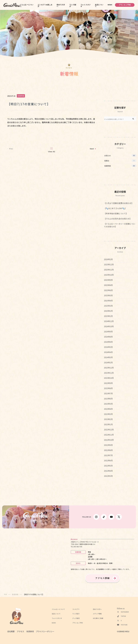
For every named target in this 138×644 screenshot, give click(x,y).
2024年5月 (108, 347)
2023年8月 (108, 388)
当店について (99, 6)
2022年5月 (108, 466)
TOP (5, 595)
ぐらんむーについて (27, 6)
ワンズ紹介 (73, 6)
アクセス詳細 (102, 578)
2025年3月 (108, 306)
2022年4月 (108, 471)
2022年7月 (108, 455)
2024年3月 (108, 357)
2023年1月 (108, 424)
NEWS (110, 5)
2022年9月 (108, 445)
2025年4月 (108, 301)
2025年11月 (109, 270)
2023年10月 (109, 378)
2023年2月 (108, 419)
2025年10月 (109, 275)
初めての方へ (61, 6)
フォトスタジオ (86, 6)
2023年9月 (108, 383)
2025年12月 (109, 264)
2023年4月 (108, 409)
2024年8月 (108, 337)
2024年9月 (108, 332)
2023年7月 (108, 393)
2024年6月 (108, 342)
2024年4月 (108, 352)
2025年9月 (108, 280)
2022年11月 (109, 435)
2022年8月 (108, 450)
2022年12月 (109, 430)
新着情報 (15, 595)
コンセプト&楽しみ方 (45, 6)
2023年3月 (108, 414)
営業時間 (21, 96)
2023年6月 (108, 399)
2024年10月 (109, 326)
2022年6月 (108, 460)
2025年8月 (108, 285)
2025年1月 (108, 316)
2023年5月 (108, 404)
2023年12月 (109, 368)
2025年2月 (108, 311)
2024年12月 (109, 321)
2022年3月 (108, 476)
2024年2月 (108, 362)
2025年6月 (108, 290)
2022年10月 (109, 440)
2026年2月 (108, 259)
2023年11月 (109, 373)
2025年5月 (108, 295)
